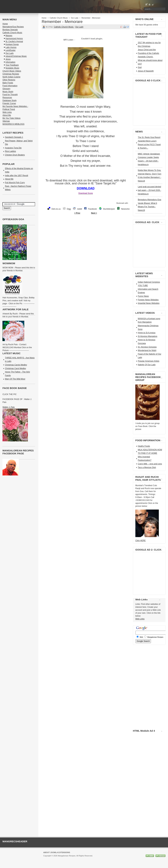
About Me (7, 115)
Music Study (8, 92)
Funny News (143, 296)
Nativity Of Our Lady (147, 365)
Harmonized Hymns (14, 39)
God (140, 67)
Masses (9, 36)
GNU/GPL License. (87, 859)
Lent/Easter (10, 50)
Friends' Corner (9, 103)
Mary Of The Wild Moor (15, 379)
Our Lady (75, 18)
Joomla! (47, 859)
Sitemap (6, 121)
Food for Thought (10, 95)
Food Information (10, 86)
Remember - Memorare (62, 22)
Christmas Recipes (11, 74)
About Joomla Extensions (57, 852)
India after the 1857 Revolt (16, 176)
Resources (7, 98)
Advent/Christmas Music (16, 56)
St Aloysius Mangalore (148, 336)
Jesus (8, 59)
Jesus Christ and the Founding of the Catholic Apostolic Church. (148, 53)
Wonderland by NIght (147, 350)
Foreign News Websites (148, 300)
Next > (94, 213)
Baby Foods (8, 83)
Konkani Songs (12, 44)
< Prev (77, 213)
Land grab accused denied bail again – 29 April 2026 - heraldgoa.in (149, 190)
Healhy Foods (144, 446)
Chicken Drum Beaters (15, 155)
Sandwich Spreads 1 (14, 137)
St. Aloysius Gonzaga (147, 347)
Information (10, 62)
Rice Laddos (10, 151)
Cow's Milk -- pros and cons (150, 464)
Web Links (7, 112)
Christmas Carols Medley (16, 365)
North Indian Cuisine (11, 77)
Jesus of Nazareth (146, 71)
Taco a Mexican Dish (147, 467)
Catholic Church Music (59, 18)
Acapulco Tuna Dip (13, 148)
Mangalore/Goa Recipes (13, 27)
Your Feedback (12, 65)
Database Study (9, 100)
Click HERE (141, 541)
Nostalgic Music (12, 68)
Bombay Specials (10, 30)
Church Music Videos (12, 71)
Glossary (6, 89)
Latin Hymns (11, 47)
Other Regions (9, 80)
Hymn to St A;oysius (147, 333)
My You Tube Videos (11, 118)
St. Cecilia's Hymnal (14, 41)
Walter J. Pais (9, 407)
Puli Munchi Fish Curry (15, 183)
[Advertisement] (86, 226)
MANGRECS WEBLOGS (13, 124)
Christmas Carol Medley (15, 368)
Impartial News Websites (149, 303)
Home (44, 18)
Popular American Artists (149, 361)
